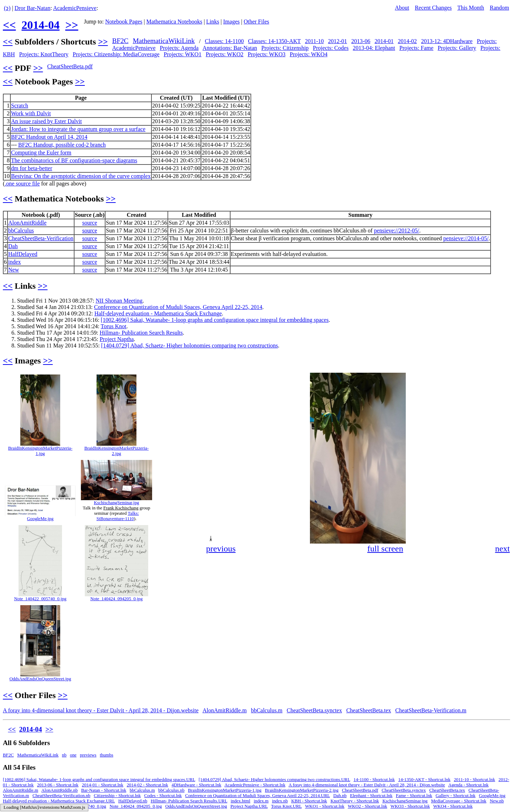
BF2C (120, 41)
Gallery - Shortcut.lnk (456, 796)
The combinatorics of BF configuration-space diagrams (74, 160)
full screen (385, 549)
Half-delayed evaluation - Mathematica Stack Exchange (158, 313)
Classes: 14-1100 (224, 41)
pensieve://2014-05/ (466, 238)
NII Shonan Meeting (119, 301)
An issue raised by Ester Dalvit (46, 121)
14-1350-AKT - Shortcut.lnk (424, 780)
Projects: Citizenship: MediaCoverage (116, 54)
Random (499, 8)
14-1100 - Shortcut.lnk (374, 780)
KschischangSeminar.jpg (117, 503)
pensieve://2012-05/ (397, 230)
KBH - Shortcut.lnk (309, 801)
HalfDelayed (23, 254)
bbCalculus (21, 230)
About (402, 8)
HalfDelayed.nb (133, 801)
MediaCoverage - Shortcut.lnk (459, 801)
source (90, 223)
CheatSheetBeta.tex (369, 710)
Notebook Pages (124, 22)
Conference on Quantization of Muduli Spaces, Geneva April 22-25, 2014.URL (258, 796)
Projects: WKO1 (182, 54)
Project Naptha (117, 339)
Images (232, 22)
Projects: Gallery (457, 48)
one (73, 755)
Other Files (256, 22)
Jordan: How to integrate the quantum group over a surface (78, 129)
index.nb (280, 801)
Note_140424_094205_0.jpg (117, 599)
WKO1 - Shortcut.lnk (325, 806)
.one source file (22, 184)
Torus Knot (114, 326)
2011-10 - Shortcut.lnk (475, 780)
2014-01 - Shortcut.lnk (103, 785)
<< (9, 25)
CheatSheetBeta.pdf (70, 66)
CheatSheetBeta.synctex (314, 710)
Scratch (20, 106)
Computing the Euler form (41, 153)
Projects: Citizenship (285, 48)
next (502, 549)
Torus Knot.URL (286, 806)
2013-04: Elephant (374, 48)
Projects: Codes (331, 48)
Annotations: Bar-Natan (230, 48)
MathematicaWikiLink (164, 41)
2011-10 (314, 41)
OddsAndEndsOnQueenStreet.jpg (40, 679)
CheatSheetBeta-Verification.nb (61, 796)
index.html (240, 801)
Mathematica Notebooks (174, 22)
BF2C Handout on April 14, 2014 (49, 137)
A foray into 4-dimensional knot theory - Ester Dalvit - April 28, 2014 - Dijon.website (101, 710)
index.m (261, 801)
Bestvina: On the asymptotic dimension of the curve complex (81, 176)
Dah (13, 246)
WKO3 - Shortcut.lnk (410, 806)
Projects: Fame (416, 48)
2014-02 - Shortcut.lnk (147, 785)
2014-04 (40, 25)
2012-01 (338, 41)
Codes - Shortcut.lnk (163, 796)
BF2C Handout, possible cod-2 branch (62, 145)
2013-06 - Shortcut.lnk (58, 785)
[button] (504, 379)
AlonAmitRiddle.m (224, 710)
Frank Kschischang (121, 508)
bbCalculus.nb (171, 790)
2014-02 (407, 41)
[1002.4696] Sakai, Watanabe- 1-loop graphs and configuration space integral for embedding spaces (215, 320)
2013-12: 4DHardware (447, 41)
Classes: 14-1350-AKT (274, 41)
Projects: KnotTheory (44, 54)
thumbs (107, 755)
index (15, 262)
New (14, 270)
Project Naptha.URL (249, 806)
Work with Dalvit (31, 113)
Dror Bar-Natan (33, 8)
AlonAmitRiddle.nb (59, 790)
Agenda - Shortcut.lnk (468, 785)
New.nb (497, 801)
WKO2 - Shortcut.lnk (367, 806)
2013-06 (361, 41)
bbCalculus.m (266, 710)
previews (88, 755)
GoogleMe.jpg (40, 519)
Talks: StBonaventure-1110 (118, 516)
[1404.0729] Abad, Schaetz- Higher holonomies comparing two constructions (190, 345)
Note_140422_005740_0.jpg (40, 599)
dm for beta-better (32, 168)
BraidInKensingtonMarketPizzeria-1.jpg (40, 451)
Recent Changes (433, 8)
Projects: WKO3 (266, 54)
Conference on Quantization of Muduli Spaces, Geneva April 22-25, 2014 (178, 307)
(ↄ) (7, 8)
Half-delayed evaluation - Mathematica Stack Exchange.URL (59, 801)
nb (64, 755)
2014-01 (384, 41)
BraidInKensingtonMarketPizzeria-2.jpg (117, 451)
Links (213, 22)
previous (221, 549)
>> (72, 25)
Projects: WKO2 (224, 54)
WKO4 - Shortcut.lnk (453, 806)
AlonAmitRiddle (27, 223)
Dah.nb (340, 796)
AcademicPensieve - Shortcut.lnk (255, 785)
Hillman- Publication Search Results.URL (189, 801)
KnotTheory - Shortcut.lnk (355, 801)
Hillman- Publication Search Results (141, 333)
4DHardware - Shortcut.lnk (197, 785)
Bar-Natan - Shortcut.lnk (104, 790)
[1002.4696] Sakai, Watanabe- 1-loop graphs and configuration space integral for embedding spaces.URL (99, 780)
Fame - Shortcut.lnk (414, 796)
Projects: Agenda (179, 48)
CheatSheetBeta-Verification (41, 238)
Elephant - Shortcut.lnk (371, 796)
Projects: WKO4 (309, 54)
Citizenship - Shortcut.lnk (117, 796)
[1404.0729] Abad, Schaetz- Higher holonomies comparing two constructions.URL (274, 780)
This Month (471, 8)
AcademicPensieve (75, 8)
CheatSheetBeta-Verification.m (431, 710)
